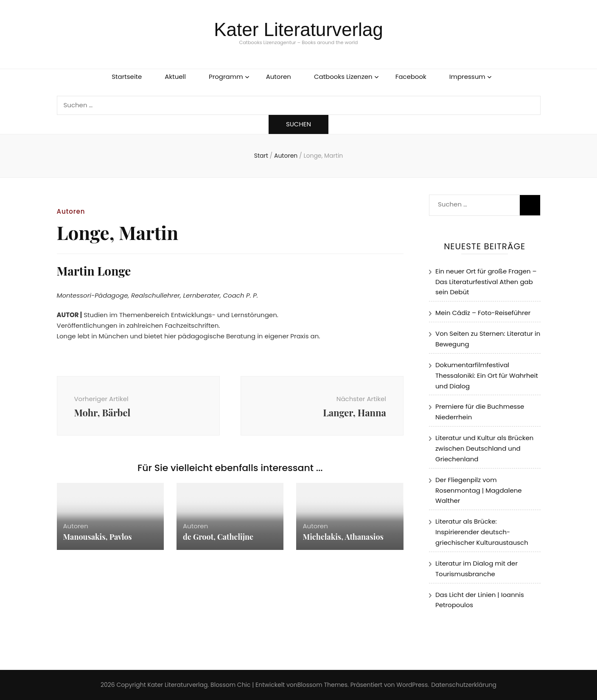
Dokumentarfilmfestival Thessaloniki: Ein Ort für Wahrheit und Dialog (487, 375)
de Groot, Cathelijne (218, 537)
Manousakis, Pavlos (98, 537)
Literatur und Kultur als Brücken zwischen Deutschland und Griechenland (484, 448)
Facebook (411, 77)
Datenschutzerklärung (464, 685)
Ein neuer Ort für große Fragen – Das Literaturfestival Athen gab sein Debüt (486, 282)
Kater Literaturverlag (298, 29)
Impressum (467, 77)
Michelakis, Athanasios (343, 537)
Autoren (279, 77)
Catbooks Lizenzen (343, 77)
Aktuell (175, 77)
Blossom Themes (322, 685)
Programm (226, 77)
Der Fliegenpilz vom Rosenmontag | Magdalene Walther (479, 490)
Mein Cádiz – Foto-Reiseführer (483, 313)
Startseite (127, 77)
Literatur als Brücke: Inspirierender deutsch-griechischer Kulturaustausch (482, 532)
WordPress (412, 685)
